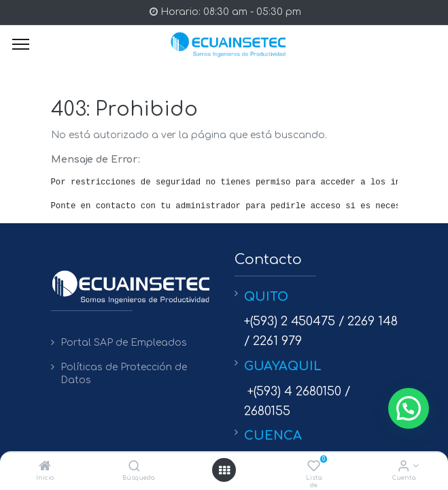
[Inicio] (45, 467)
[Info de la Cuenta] (403, 467)
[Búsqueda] (134, 467)
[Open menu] (224, 470)
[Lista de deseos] (314, 467)
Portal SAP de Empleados (124, 343)
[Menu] (21, 44)
